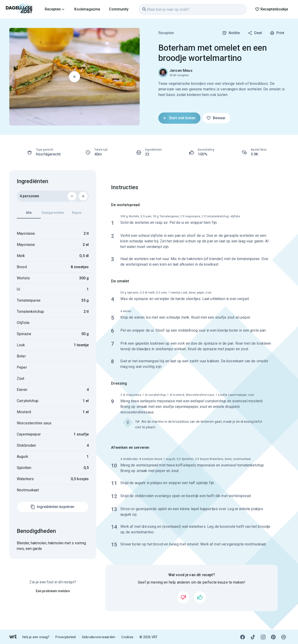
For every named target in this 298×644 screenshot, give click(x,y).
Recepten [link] (166, 33)
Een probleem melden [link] (53, 591)
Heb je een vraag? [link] (36, 637)
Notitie (231, 33)
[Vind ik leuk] (200, 597)
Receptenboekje (271, 9)
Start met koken (179, 118)
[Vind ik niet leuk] (183, 597)
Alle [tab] (29, 215)
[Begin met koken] (74, 77)
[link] (19, 9)
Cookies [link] (127, 637)
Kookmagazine (87, 9)
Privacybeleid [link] (66, 637)
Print (277, 33)
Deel (255, 33)
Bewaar (216, 118)
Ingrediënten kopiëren (52, 507)
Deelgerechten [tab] (53, 213)
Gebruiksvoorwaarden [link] (99, 637)
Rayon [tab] (77, 213)
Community (119, 9)
